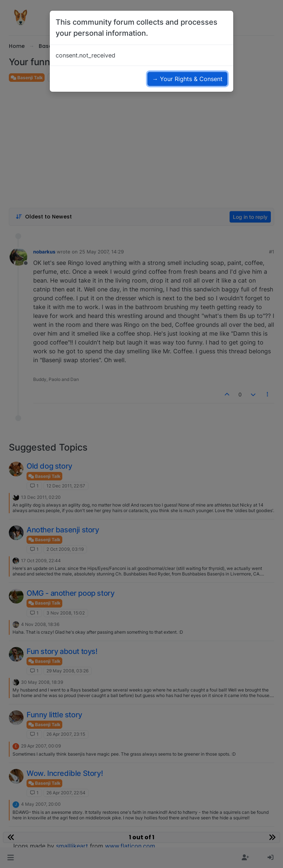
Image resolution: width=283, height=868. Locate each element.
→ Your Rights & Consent (187, 79)
